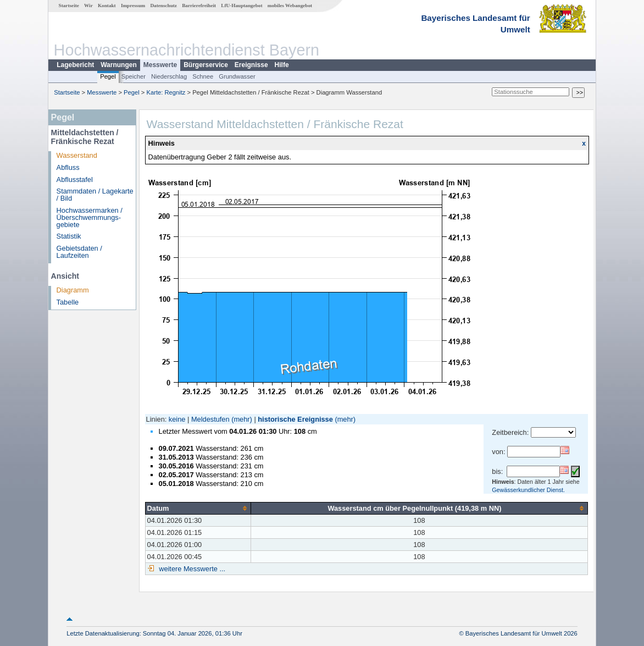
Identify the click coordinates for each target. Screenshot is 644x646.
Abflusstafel (75, 180)
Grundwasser (237, 76)
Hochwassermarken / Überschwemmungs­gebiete (90, 217)
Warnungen (119, 65)
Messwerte (160, 65)
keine (177, 419)
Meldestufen (210, 419)
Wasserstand (77, 155)
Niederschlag (169, 76)
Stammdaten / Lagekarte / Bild (95, 195)
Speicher (134, 76)
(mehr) (242, 419)
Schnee (203, 76)
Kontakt (107, 5)
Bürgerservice (206, 65)
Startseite (69, 5)
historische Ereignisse (295, 419)
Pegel (108, 76)
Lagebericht (75, 65)
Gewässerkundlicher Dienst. (528, 490)
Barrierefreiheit (199, 5)
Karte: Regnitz (166, 92)
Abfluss (68, 167)
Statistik (69, 236)
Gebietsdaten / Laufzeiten (79, 252)
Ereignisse (251, 65)
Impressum (133, 5)
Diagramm (73, 290)
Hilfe (282, 65)
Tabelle (68, 302)
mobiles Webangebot (290, 5)
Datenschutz (163, 5)
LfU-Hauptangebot (241, 5)
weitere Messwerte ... (191, 569)
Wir (88, 5)
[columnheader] (198, 508)
